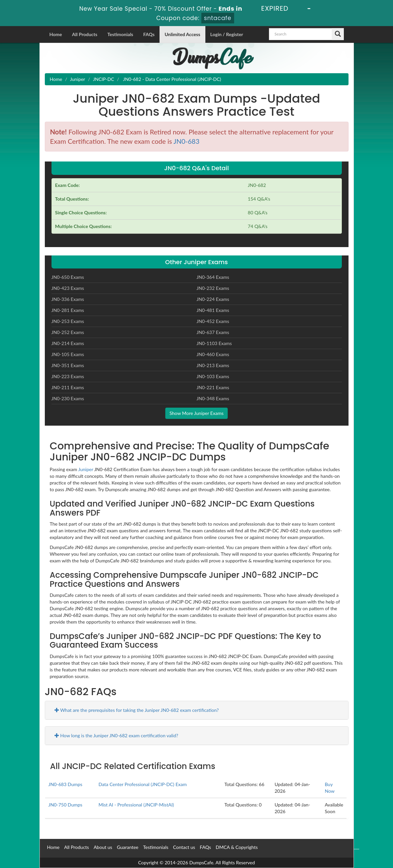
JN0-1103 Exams (214, 343)
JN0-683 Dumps (66, 784)
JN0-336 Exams (68, 299)
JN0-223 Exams (68, 376)
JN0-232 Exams (213, 288)
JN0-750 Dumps (66, 805)
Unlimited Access (182, 34)
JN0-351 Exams (68, 365)
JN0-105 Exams (68, 354)
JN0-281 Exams (68, 310)
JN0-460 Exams (213, 354)
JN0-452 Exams (213, 321)
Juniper (77, 79)
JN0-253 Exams (68, 321)
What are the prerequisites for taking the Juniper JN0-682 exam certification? (137, 710)
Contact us (184, 847)
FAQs (149, 34)
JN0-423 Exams (68, 288)
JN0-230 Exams (68, 398)
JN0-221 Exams (213, 387)
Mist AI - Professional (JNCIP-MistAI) (136, 805)
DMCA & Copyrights (237, 847)
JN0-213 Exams (213, 365)
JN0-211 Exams (68, 387)
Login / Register (227, 34)
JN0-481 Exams (213, 310)
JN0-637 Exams (213, 332)
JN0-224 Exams (213, 299)
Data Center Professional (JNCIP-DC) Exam (142, 784)
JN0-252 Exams (68, 332)
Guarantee (127, 847)
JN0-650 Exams (68, 277)
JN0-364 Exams (213, 277)
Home (56, 34)
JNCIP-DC (104, 79)
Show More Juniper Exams (196, 413)
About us (103, 847)
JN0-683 (187, 141)
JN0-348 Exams (213, 398)
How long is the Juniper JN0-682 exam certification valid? (116, 735)
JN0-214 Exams (68, 343)
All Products (85, 34)
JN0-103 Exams (213, 376)
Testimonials (120, 34)
